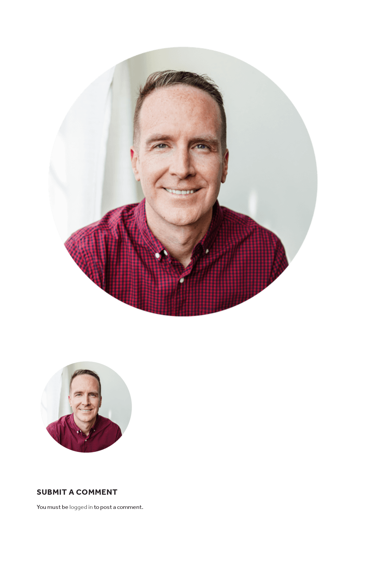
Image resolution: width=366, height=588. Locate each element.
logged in (81, 507)
